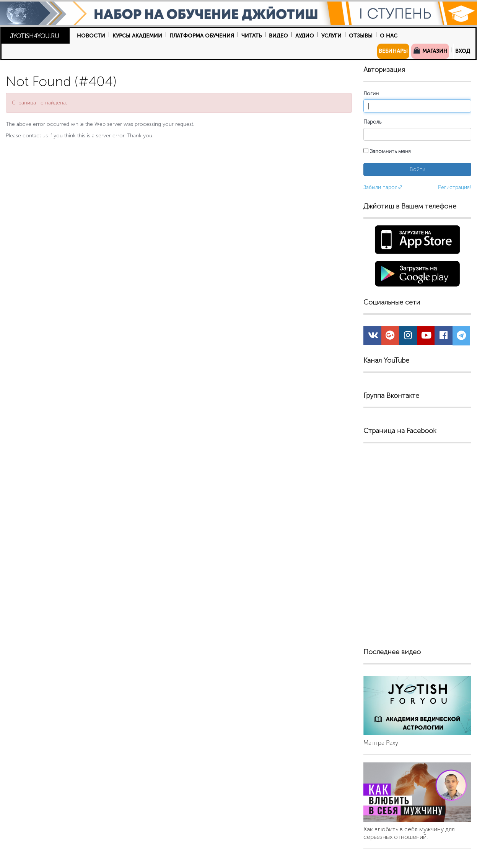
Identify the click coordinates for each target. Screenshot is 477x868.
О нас (389, 36)
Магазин (430, 50)
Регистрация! (455, 187)
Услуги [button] (331, 36)
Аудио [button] (305, 36)
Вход (463, 51)
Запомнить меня (387, 151)
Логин (371, 94)
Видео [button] (278, 36)
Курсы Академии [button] (137, 36)
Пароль (372, 122)
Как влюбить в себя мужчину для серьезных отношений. (409, 833)
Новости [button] (91, 36)
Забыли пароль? (383, 187)
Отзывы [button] (361, 36)
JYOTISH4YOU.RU (35, 36)
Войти (418, 169)
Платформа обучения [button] (202, 36)
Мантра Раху (381, 743)
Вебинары (393, 51)
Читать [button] (252, 36)
